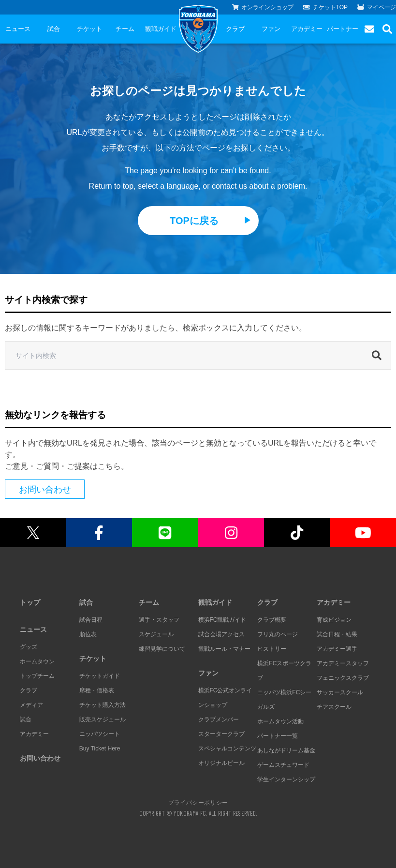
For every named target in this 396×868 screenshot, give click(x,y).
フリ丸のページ (278, 634)
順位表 (88, 634)
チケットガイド (100, 676)
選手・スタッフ (159, 620)
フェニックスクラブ (343, 678)
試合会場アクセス (221, 634)
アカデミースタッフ (343, 663)
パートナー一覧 (278, 736)
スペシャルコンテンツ (227, 748)
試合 (54, 29)
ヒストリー (272, 649)
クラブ (235, 29)
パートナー (343, 29)
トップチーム (37, 676)
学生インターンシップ (286, 779)
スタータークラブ (221, 734)
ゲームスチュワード (283, 765)
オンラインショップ (263, 7)
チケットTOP (325, 7)
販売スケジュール (103, 719)
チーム (125, 29)
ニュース (18, 29)
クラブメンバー (219, 719)
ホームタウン (37, 661)
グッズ (29, 647)
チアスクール (334, 707)
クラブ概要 (272, 620)
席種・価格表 (97, 690)
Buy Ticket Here (100, 748)
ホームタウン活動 (280, 721)
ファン (271, 29)
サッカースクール (340, 692)
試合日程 (91, 620)
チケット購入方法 (103, 705)
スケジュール (156, 634)
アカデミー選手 (337, 649)
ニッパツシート (100, 734)
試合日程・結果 (337, 634)
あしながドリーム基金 (286, 750)
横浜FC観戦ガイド (222, 620)
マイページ (377, 7)
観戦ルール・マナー (224, 649)
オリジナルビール (221, 763)
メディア (31, 705)
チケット (89, 29)
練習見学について (162, 649)
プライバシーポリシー (198, 802)
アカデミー (307, 29)
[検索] (379, 356)
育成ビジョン (334, 620)
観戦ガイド (161, 29)
